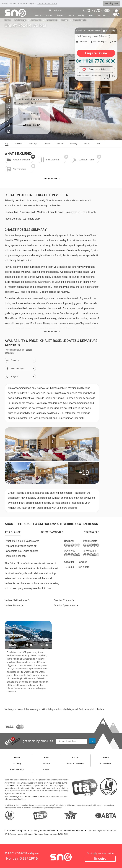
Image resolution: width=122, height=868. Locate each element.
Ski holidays (55, 11)
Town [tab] (12, 645)
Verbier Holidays (16, 600)
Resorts (39, 15)
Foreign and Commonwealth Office (28, 796)
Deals (91, 15)
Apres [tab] (44, 645)
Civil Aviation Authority (15, 786)
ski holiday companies (76, 805)
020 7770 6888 (18, 853)
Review (18, 144)
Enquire (100, 859)
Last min (101, 15)
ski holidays (48, 709)
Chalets (60, 15)
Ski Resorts (36, 20)
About (46, 757)
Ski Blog (17, 763)
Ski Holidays (20, 20)
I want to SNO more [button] (47, 4)
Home (8, 20)
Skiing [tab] (28, 645)
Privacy (46, 763)
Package (33, 144)
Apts (65, 606)
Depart (60, 144)
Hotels (49, 15)
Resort (87, 144)
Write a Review (31, 125)
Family (81, 15)
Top (7, 144)
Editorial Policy (17, 769)
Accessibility (105, 763)
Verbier (65, 20)
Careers (105, 757)
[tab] (13, 532)
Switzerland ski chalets (91, 709)
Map (99, 144)
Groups (71, 15)
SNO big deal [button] (112, 3)
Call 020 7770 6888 (96, 61)
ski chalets (65, 709)
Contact (76, 757)
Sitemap (46, 769)
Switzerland (51, 20)
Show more (50, 332)
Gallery (74, 144)
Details (47, 144)
